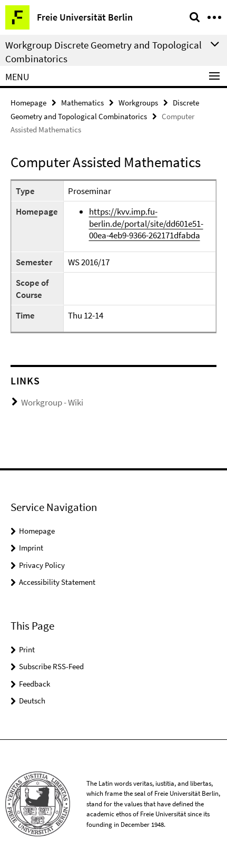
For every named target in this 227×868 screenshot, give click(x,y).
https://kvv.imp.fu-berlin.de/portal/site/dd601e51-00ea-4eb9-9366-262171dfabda (146, 223)
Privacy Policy (42, 565)
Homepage (28, 103)
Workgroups (138, 103)
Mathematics (82, 103)
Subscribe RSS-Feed (51, 666)
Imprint (31, 548)
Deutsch (32, 701)
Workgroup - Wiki (52, 402)
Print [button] (27, 649)
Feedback (34, 684)
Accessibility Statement (57, 582)
